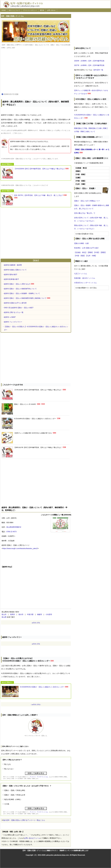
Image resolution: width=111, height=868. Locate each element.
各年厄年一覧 (98, 70)
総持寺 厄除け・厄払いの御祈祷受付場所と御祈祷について (25, 298)
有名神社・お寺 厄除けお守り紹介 (86, 248)
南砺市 (40, 614)
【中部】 (97, 252)
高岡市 (12, 614)
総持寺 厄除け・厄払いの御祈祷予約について (20, 289)
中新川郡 (30, 614)
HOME (4, 10)
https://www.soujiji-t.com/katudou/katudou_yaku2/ (20, 548)
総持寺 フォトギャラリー (13, 322)
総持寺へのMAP (10, 317)
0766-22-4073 (11, 532)
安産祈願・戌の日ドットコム (85, 278)
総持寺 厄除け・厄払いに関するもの (17, 284)
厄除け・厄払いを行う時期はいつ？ (87, 201)
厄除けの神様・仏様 (81, 243)
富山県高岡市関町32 (14, 527)
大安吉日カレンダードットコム (85, 283)
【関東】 (90, 252)
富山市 (4, 614)
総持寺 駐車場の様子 (11, 279)
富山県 (4, 617)
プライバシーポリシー (30, 10)
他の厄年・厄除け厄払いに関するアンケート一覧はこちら (24, 820)
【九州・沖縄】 (91, 256)
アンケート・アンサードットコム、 (39, 777)
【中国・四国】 (80, 256)
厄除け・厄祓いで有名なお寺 (15, 795)
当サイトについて (14, 10)
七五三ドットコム (81, 274)
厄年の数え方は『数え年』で (85, 213)
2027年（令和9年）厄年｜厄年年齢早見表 (89, 65)
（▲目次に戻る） (36, 704)
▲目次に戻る (36, 623)
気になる (7, 764)
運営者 (42, 10)
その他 (7, 804)
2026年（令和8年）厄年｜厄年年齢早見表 (89, 61)
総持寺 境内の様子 (11, 275)
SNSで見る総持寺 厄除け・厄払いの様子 (19, 308)
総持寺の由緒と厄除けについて (15, 270)
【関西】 (103, 252)
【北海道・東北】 (81, 252)
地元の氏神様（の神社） (13, 799)
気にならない (9, 769)
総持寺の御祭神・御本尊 (13, 265)
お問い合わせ (51, 10)
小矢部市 (49, 614)
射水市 (21, 614)
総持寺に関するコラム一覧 (14, 312)
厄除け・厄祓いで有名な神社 (15, 790)
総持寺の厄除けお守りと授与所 (15, 303)
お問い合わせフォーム (32, 838)
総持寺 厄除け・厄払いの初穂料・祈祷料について (22, 293)
